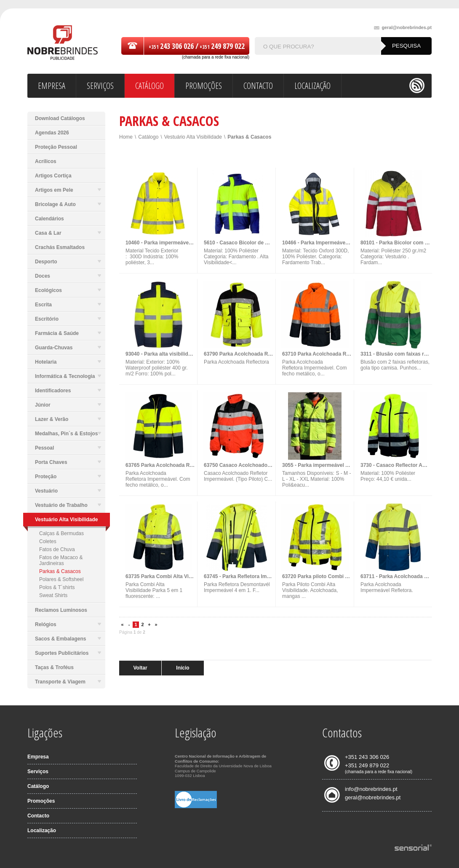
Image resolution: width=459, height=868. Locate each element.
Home (126, 137)
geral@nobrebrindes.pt (403, 28)
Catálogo (148, 137)
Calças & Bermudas (61, 533)
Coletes (48, 541)
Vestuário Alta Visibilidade (193, 137)
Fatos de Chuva (57, 549)
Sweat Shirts (53, 595)
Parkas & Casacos (60, 571)
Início (183, 668)
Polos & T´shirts (57, 587)
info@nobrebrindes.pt (371, 789)
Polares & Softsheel (61, 579)
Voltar (140, 668)
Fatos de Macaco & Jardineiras (61, 560)
